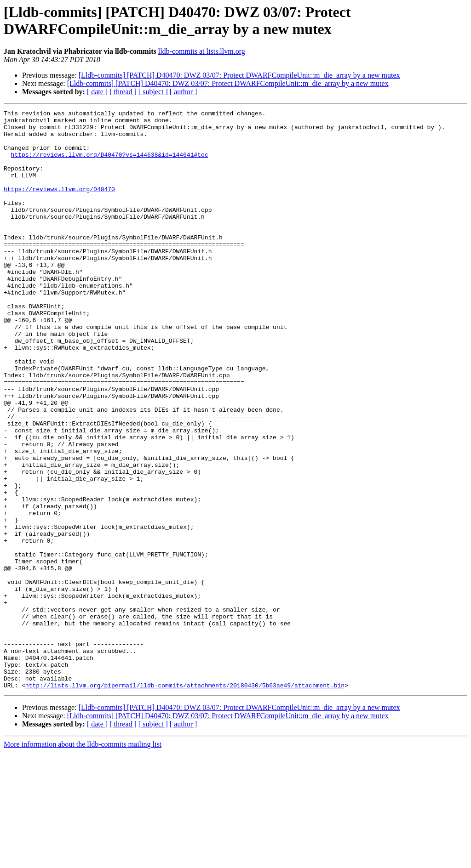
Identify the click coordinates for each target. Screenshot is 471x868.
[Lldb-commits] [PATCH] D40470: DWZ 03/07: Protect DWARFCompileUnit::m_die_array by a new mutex (239, 75)
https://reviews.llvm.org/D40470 (59, 205)
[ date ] (97, 92)
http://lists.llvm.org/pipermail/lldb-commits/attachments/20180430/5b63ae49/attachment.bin (185, 801)
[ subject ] (153, 92)
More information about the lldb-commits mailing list (83, 860)
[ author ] (184, 92)
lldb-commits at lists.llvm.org (202, 51)
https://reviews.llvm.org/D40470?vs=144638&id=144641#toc (110, 164)
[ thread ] (123, 92)
